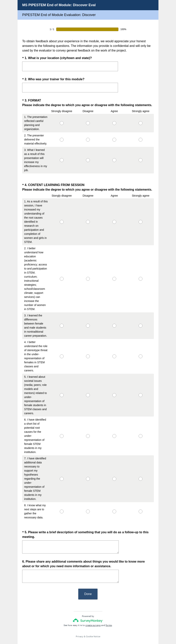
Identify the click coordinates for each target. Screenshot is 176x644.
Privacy (80, 630)
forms (109, 618)
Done (88, 587)
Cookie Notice (93, 630)
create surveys (93, 618)
